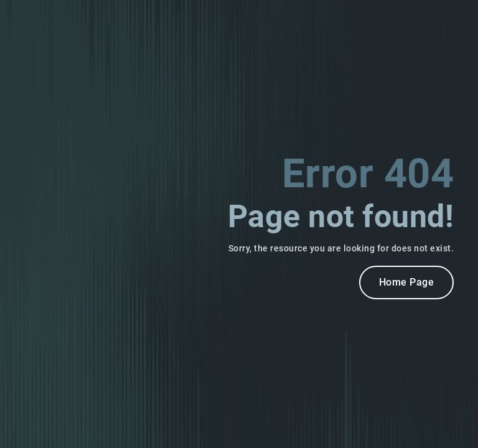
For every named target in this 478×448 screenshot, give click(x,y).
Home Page (407, 282)
